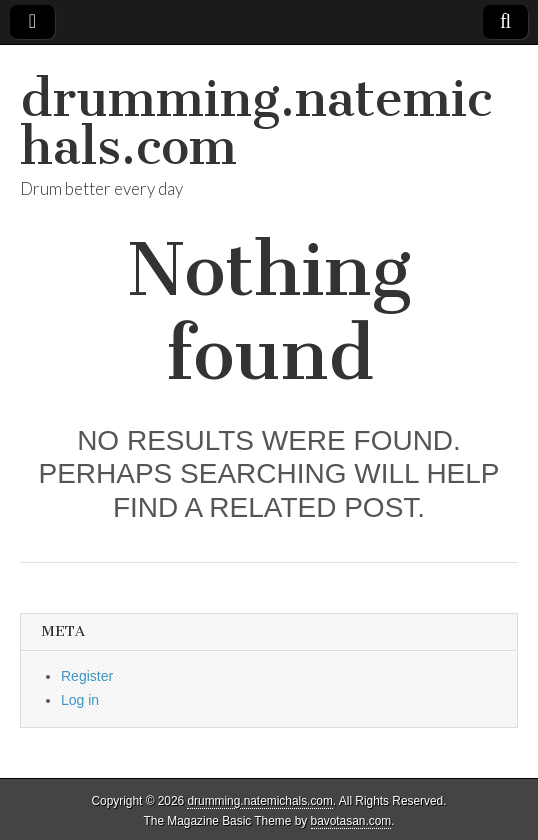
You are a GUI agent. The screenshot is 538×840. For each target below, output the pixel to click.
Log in (80, 700)
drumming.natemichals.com (256, 122)
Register (87, 676)
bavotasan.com (351, 821)
